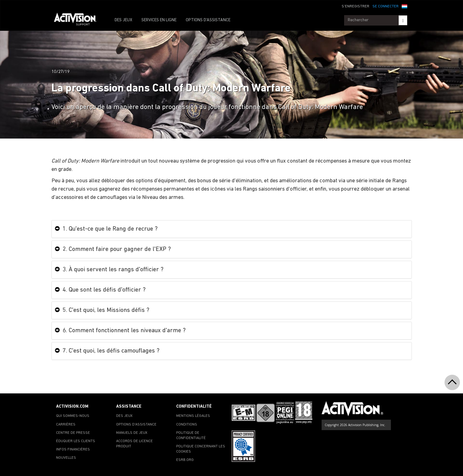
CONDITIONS (187, 425)
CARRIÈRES (66, 425)
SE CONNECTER (386, 6)
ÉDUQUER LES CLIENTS (76, 441)
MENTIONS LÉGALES (193, 416)
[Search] (403, 20)
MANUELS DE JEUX (132, 433)
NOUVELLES (66, 458)
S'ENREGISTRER (355, 6)
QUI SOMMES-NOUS (73, 416)
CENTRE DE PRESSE (73, 433)
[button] (404, 6)
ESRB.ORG (185, 460)
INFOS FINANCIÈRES (73, 450)
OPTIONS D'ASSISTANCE (208, 20)
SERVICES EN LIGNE (159, 20)
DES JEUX (123, 20)
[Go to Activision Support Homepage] (78, 20)
